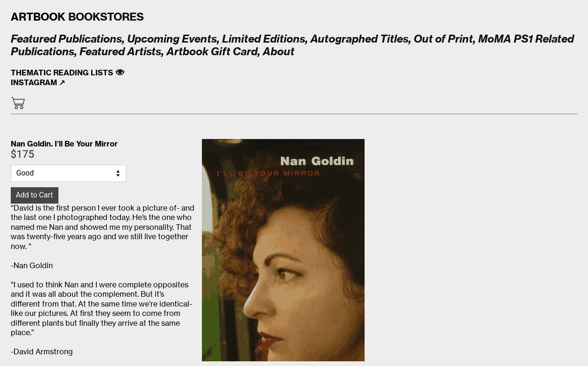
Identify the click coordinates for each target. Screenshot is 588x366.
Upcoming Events (171, 39)
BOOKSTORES (77, 17)
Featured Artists (120, 51)
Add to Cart (35, 195)
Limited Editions (264, 39)
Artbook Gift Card (212, 51)
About (279, 51)
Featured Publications (66, 39)
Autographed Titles (359, 39)
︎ (18, 103)
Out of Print (443, 39)
